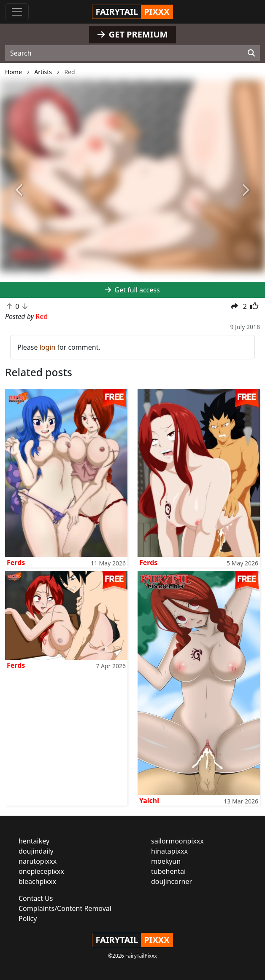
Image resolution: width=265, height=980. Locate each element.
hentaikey (34, 841)
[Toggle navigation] (17, 12)
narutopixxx (38, 861)
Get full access (132, 290)
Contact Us (36, 898)
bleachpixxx (37, 881)
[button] (20, 191)
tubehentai (168, 871)
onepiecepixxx (41, 871)
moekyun (166, 861)
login (48, 347)
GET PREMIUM (133, 34)
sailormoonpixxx (177, 841)
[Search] (251, 53)
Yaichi (149, 801)
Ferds (16, 562)
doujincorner (172, 881)
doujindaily (36, 851)
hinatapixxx (169, 851)
